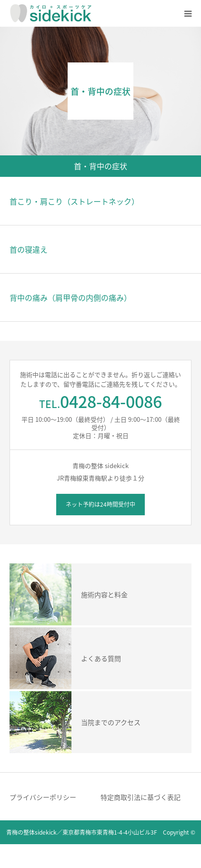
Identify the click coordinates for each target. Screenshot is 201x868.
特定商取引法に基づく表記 (141, 797)
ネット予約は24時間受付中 (100, 504)
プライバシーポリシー (43, 797)
